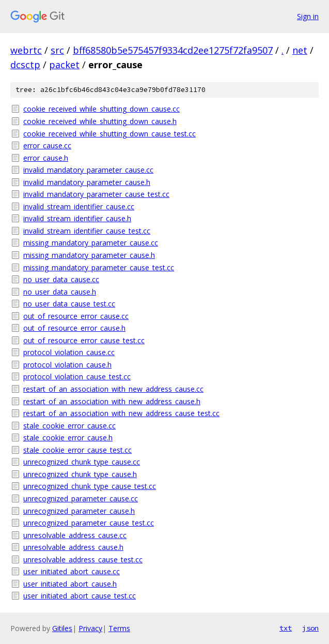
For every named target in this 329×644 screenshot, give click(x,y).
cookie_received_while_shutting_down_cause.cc (101, 109)
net (300, 50)
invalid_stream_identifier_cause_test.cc (87, 231)
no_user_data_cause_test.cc (69, 304)
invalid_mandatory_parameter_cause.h (87, 182)
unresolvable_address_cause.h (73, 547)
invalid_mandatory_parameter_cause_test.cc (96, 194)
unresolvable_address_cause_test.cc (83, 559)
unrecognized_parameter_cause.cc (81, 499)
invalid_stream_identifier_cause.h (77, 218)
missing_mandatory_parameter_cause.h (89, 255)
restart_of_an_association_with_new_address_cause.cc (113, 389)
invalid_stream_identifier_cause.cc (79, 206)
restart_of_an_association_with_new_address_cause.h (112, 401)
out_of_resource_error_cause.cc (76, 316)
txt (286, 628)
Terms (119, 628)
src (57, 50)
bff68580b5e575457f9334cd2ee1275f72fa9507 (173, 50)
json (310, 628)
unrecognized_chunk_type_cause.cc (82, 462)
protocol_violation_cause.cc (69, 352)
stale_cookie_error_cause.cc (69, 426)
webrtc (26, 50)
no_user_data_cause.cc (61, 279)
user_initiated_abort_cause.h (70, 584)
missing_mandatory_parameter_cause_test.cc (99, 267)
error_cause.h (46, 158)
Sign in (308, 16)
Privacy (90, 628)
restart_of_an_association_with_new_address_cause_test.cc (121, 413)
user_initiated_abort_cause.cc (72, 571)
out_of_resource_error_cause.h (74, 328)
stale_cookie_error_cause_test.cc (77, 450)
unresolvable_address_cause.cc (75, 535)
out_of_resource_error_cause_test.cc (84, 340)
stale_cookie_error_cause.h (68, 438)
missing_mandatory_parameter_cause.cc (91, 243)
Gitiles (62, 628)
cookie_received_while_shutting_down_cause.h (100, 121)
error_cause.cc (47, 145)
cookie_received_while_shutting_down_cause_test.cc (109, 134)
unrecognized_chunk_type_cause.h (80, 474)
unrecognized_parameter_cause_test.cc (89, 523)
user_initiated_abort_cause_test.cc (80, 596)
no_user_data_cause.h (60, 292)
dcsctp (25, 65)
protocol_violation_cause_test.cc (77, 377)
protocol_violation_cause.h (67, 365)
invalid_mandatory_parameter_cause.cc (88, 170)
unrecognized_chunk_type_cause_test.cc (90, 486)
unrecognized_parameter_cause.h (79, 511)
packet (64, 65)
